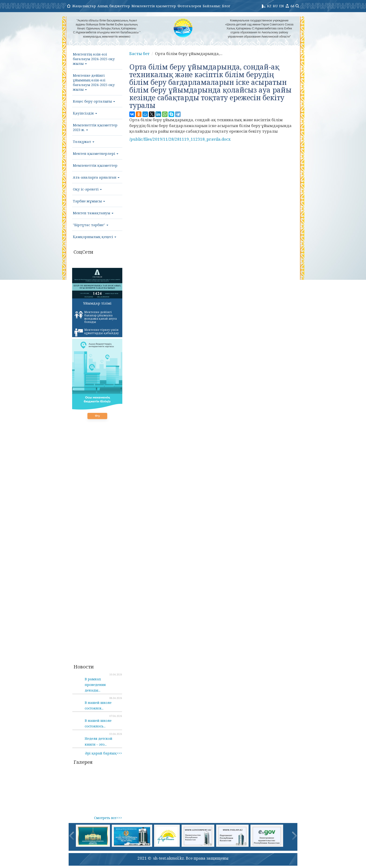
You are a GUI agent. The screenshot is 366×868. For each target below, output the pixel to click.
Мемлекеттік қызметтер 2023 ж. (95, 127)
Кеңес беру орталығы (94, 101)
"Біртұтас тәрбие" (91, 225)
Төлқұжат (84, 142)
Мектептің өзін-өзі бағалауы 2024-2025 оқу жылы (94, 59)
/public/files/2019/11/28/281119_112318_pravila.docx (180, 139)
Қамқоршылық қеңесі (95, 237)
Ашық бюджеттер (114, 6)
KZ (269, 6)
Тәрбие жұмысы (89, 201)
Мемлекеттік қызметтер (154, 6)
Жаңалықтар (84, 6)
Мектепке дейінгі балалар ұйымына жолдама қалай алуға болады (96, 317)
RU (275, 6)
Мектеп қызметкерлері (96, 153)
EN (282, 6)
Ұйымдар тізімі (97, 303)
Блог (226, 6)
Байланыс (212, 6)
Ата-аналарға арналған (96, 177)
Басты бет (139, 54)
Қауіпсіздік (85, 113)
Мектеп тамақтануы (93, 213)
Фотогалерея (189, 6)
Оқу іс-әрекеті (87, 189)
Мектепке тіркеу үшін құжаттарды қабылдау (97, 332)
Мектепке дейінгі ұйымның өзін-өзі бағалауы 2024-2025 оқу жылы (94, 82)
